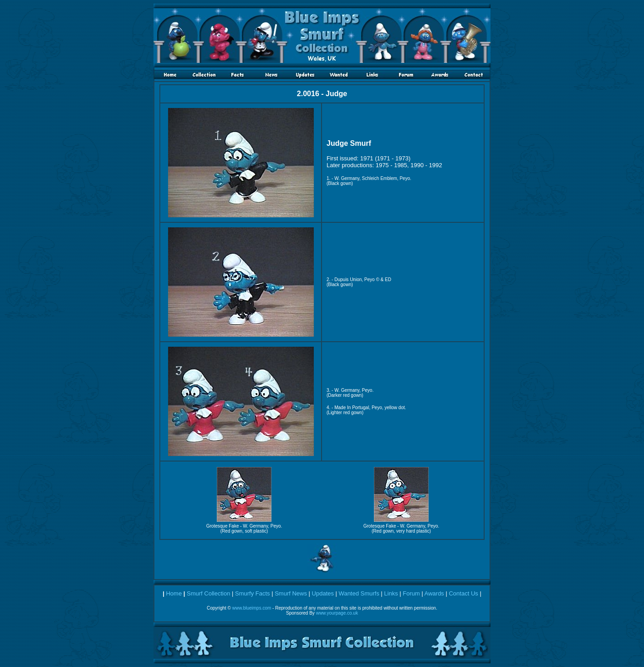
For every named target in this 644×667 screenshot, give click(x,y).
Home (174, 593)
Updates (323, 593)
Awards (434, 593)
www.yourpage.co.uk (337, 613)
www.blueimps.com (252, 608)
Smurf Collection (208, 593)
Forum (411, 593)
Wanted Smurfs (359, 593)
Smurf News (291, 593)
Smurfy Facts (253, 593)
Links (391, 593)
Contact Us (463, 593)
